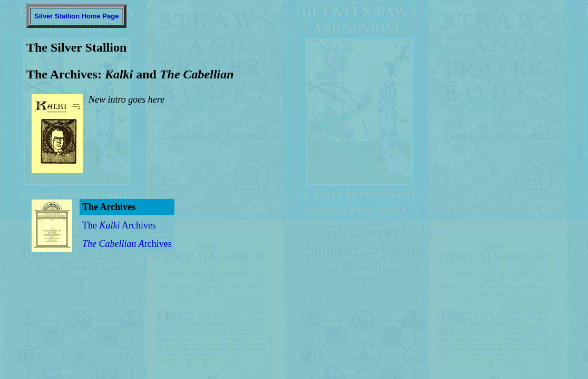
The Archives (119, 225)
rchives (127, 244)
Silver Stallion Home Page (76, 16)
